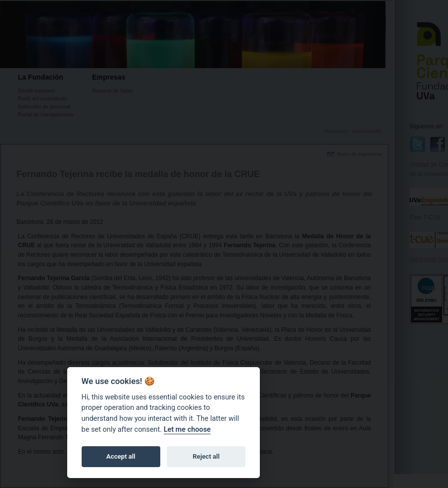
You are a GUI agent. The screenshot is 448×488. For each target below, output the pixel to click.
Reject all (206, 456)
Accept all (121, 456)
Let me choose (187, 430)
